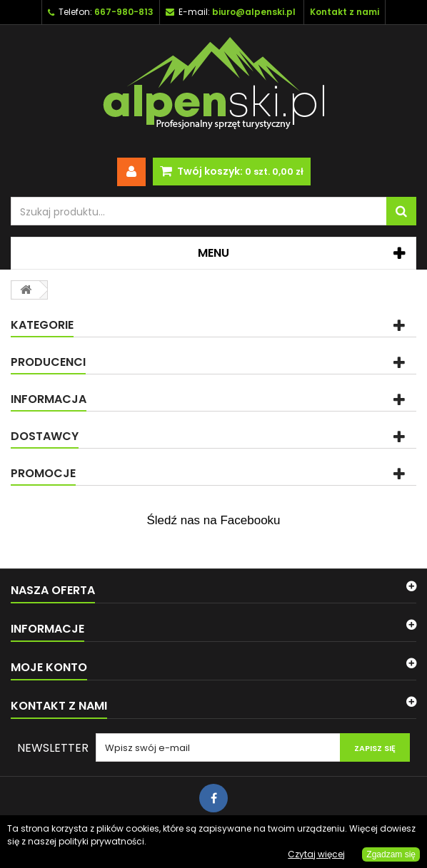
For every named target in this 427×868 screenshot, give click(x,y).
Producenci (48, 362)
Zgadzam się (391, 854)
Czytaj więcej (316, 854)
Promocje (43, 473)
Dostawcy (45, 436)
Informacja (49, 399)
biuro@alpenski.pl (254, 12)
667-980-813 (124, 12)
